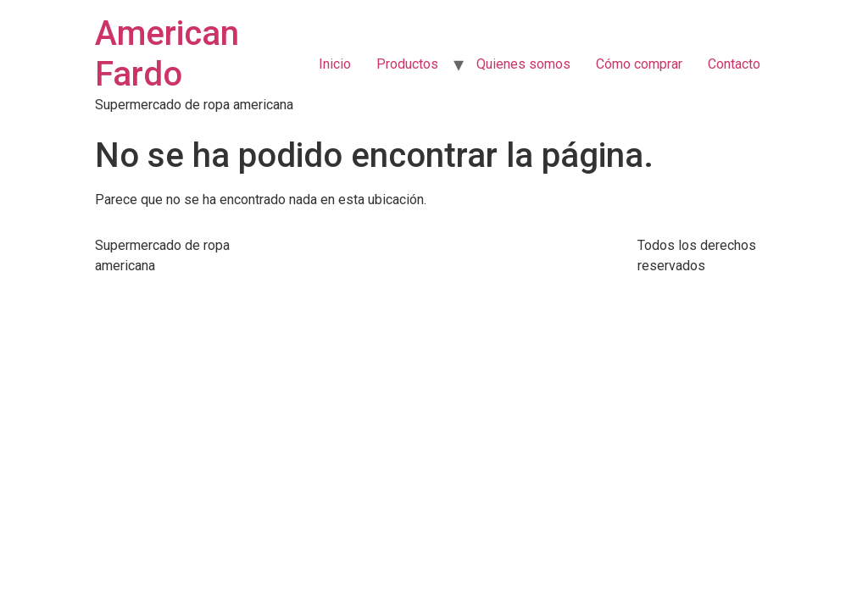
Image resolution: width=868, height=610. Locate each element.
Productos (407, 64)
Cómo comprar (639, 64)
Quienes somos (523, 64)
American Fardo (167, 54)
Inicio (335, 64)
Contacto (734, 64)
